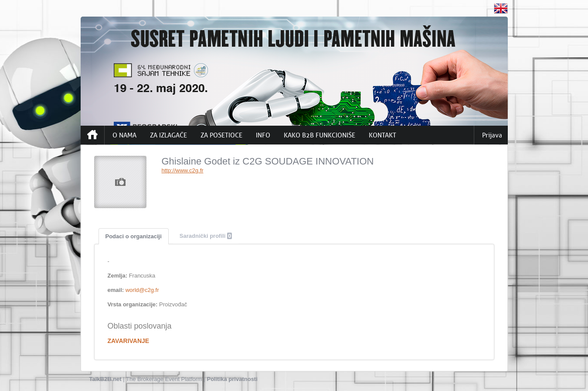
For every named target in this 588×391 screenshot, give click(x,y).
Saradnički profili (206, 236)
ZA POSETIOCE (221, 135)
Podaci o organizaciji (134, 236)
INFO (263, 135)
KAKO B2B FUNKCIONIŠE (319, 135)
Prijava (492, 135)
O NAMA (124, 135)
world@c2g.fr (142, 290)
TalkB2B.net (105, 379)
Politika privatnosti (232, 379)
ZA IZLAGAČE (168, 135)
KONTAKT (382, 135)
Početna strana (92, 135)
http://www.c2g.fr (183, 170)
